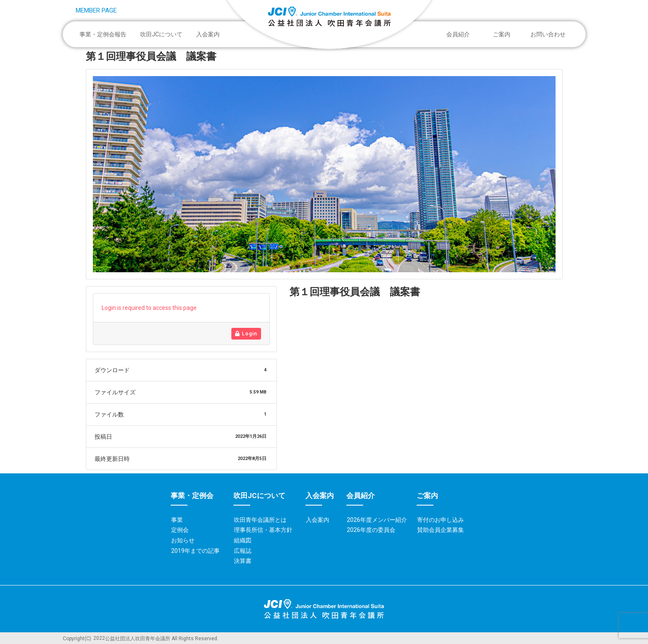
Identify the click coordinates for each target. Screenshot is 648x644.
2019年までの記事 (195, 551)
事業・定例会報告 (105, 34)
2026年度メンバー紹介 (377, 520)
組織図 (243, 540)
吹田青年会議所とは (260, 520)
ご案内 (504, 34)
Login (246, 334)
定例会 (180, 530)
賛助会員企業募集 (441, 530)
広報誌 (243, 551)
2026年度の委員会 (371, 530)
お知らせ (183, 540)
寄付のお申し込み (441, 520)
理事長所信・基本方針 (263, 530)
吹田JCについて (163, 34)
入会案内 (208, 34)
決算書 (243, 561)
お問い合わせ (548, 34)
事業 (177, 520)
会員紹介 (460, 34)
